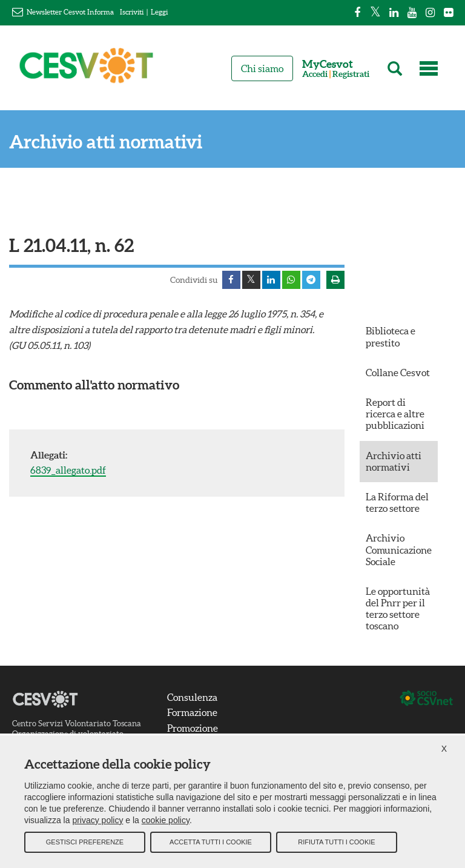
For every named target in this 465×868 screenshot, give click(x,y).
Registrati (351, 74)
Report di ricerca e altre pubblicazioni (395, 414)
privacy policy (97, 820)
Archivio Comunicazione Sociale (399, 549)
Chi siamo (262, 68)
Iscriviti (132, 12)
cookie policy (166, 820)
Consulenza (192, 697)
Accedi (315, 74)
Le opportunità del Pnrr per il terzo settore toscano (398, 609)
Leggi (159, 12)
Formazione (192, 712)
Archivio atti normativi (106, 142)
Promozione (193, 728)
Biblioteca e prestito (391, 336)
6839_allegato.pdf (68, 470)
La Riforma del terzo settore (397, 502)
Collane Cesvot (398, 373)
